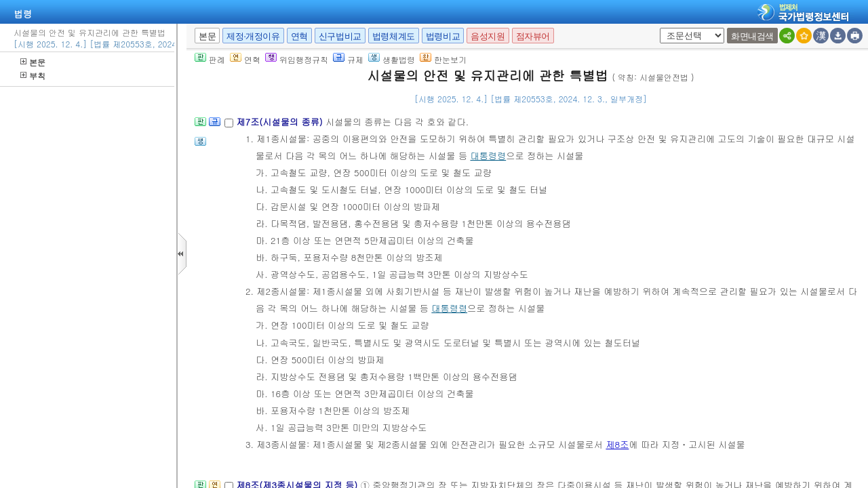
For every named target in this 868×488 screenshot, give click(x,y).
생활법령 (392, 59)
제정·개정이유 (253, 36)
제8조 (617, 444)
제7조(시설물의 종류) (281, 122)
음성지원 (488, 36)
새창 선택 (657, 28)
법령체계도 (394, 36)
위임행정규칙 (297, 59)
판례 (210, 59)
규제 (348, 59)
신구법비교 (340, 36)
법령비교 (443, 36)
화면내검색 (752, 36)
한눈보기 (443, 59)
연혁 (299, 36)
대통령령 (488, 156)
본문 (33, 62)
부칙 (33, 76)
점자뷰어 (533, 36)
